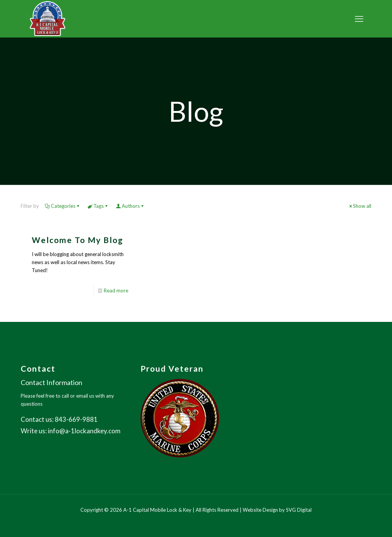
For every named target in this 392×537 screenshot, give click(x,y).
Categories (63, 206)
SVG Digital (299, 510)
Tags (98, 206)
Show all (360, 206)
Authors (130, 206)
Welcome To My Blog (78, 240)
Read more (116, 291)
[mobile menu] (359, 19)
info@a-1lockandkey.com (84, 431)
